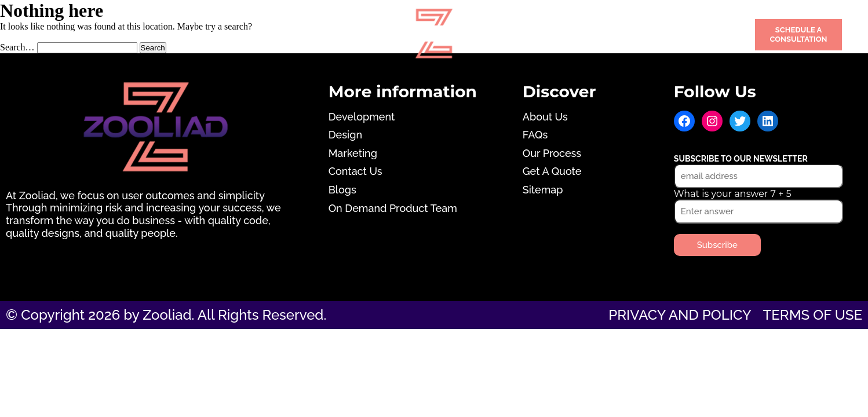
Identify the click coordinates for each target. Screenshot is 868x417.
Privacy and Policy (680, 315)
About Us (545, 117)
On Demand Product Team (393, 208)
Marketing (320, 34)
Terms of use (813, 315)
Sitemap (543, 190)
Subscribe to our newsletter (741, 159)
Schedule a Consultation (798, 34)
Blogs (342, 190)
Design (201, 34)
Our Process (552, 153)
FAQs (535, 135)
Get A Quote (552, 171)
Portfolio (530, 34)
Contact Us (661, 34)
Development (73, 34)
